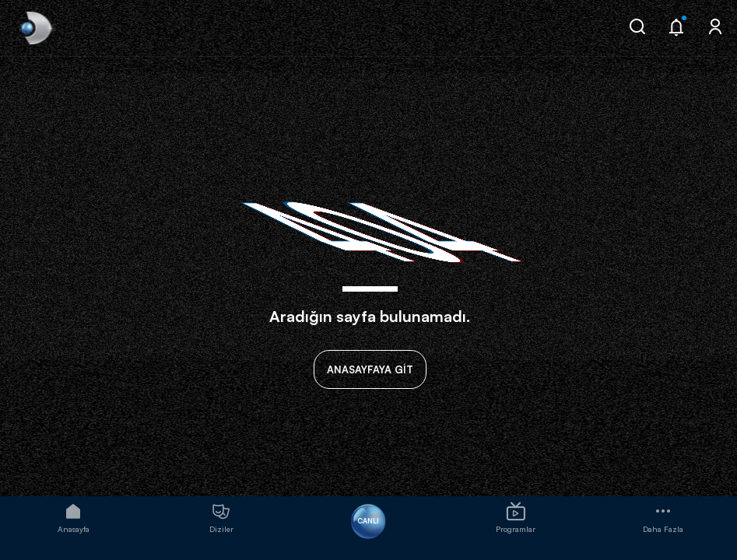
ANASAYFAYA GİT (370, 369)
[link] (35, 28)
